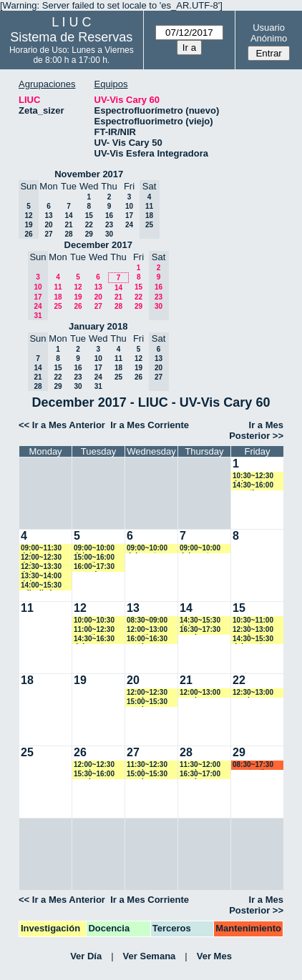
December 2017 (98, 245)
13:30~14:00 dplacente (41, 576)
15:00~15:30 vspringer (147, 702)
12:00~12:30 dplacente (41, 558)
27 (48, 234)
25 (58, 306)
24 (129, 225)
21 (68, 225)
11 (58, 287)
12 (78, 287)
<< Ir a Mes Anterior (62, 425)
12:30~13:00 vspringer (253, 630)
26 (78, 306)
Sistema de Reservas (71, 37)
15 (89, 216)
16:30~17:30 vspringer (200, 630)
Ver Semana (150, 956)
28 (68, 234)
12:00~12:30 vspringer (147, 693)
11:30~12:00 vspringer (200, 765)
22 (89, 225)
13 (48, 216)
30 (109, 234)
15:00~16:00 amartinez (94, 558)
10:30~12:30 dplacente (253, 476)
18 (58, 297)
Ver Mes (214, 956)
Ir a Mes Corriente (150, 425)
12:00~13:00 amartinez (147, 630)
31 (98, 386)
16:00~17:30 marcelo (94, 567)
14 (68, 216)
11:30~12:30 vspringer (147, 765)
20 (48, 225)
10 (129, 206)
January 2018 (98, 326)
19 (78, 297)
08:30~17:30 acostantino (253, 765)
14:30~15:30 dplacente (200, 621)
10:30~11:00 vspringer (253, 621)
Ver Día (86, 956)
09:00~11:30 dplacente (41, 549)
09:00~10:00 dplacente (94, 549)
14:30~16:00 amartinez (253, 486)
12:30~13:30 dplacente (41, 567)
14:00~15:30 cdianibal (41, 586)
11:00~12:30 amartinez (94, 630)
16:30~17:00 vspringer (200, 774)
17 (129, 216)
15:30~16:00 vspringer (94, 774)
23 (109, 225)
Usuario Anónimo (269, 33)
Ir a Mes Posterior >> (256, 430)
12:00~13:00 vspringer (200, 693)
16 (109, 216)
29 (89, 234)
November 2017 (89, 174)
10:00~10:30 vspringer (94, 621)
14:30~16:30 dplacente (94, 639)
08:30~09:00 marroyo (147, 621)
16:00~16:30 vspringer (147, 639)
